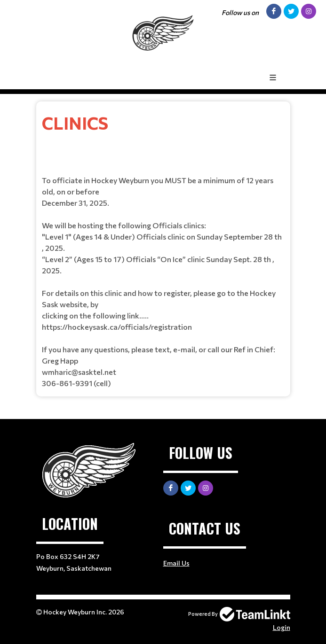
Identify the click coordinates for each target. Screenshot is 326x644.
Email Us (176, 563)
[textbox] (163, 249)
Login (282, 627)
